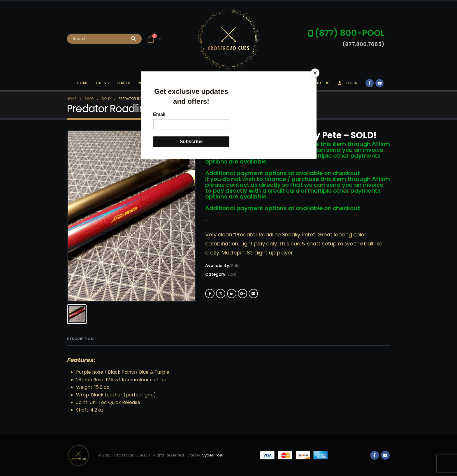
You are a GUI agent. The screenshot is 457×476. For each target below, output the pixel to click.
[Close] (315, 73)
